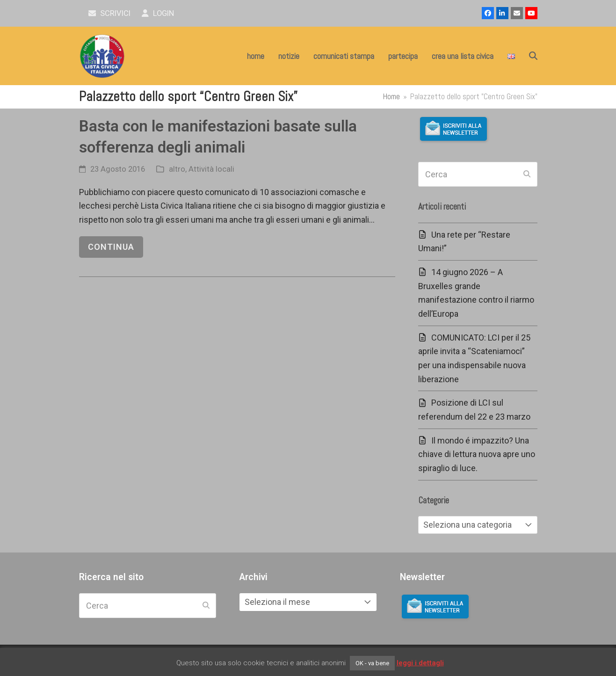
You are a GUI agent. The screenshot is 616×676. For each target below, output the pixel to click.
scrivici (110, 13)
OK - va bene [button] (372, 663)
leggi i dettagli (420, 663)
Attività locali (211, 169)
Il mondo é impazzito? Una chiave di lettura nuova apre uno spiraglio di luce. (477, 454)
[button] (533, 56)
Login (158, 13)
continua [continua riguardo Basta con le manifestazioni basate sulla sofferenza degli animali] (111, 247)
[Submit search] (527, 174)
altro (177, 169)
